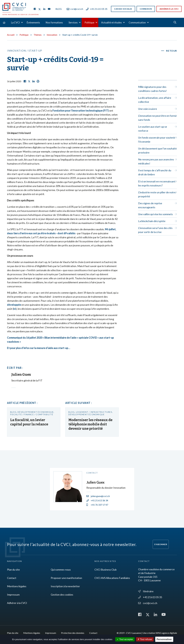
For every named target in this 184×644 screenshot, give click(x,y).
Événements (33, 22)
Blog (59, 9)
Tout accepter (125, 639)
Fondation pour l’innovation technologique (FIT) (81, 111)
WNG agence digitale (166, 633)
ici (15, 309)
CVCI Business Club (106, 570)
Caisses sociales (123, 9)
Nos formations (54, 22)
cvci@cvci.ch (75, 9)
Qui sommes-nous (61, 570)
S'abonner (161, 544)
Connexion (146, 9)
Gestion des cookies (62, 595)
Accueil (11, 35)
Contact (12, 578)
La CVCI (15, 22)
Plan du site (13, 570)
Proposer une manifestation (66, 578)
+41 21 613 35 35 (97, 9)
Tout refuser (145, 639)
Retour (172, 51)
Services (73, 22)
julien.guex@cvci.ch (98, 496)
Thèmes (38, 35)
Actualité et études (111, 22)
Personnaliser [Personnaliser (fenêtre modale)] (164, 639)
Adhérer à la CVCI (169, 9)
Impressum (13, 595)
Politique (89, 22)
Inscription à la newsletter (65, 586)
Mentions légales (17, 586)
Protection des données (73, 633)
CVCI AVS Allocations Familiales (112, 578)
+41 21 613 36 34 (97, 500)
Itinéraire (146, 591)
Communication (137, 22)
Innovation (52, 35)
